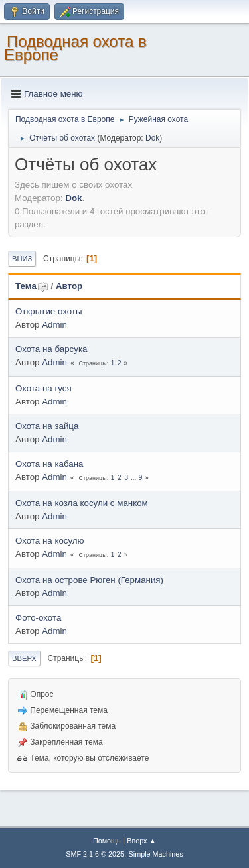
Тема (32, 286)
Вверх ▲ (141, 841)
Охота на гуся (43, 388)
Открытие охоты (49, 311)
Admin (54, 325)
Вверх (24, 658)
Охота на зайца (47, 426)
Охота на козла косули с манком (82, 503)
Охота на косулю (50, 541)
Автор (69, 286)
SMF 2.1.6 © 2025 (95, 854)
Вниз (22, 259)
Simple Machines (156, 854)
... (134, 478)
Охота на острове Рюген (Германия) (89, 580)
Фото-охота (38, 618)
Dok (152, 138)
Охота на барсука (51, 349)
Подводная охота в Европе (75, 48)
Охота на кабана (49, 464)
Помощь (107, 841)
